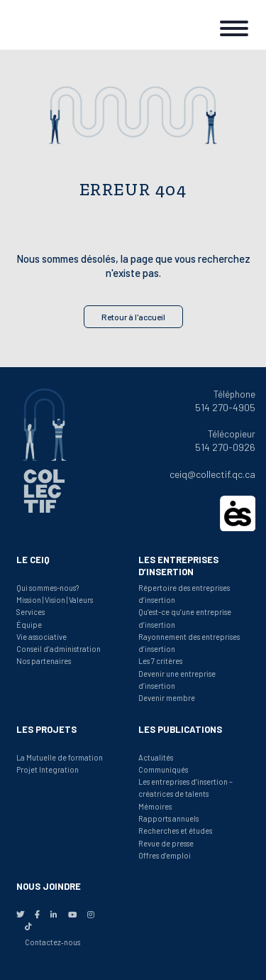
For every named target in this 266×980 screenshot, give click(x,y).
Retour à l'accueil (133, 317)
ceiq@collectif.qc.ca (212, 474)
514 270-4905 (225, 407)
